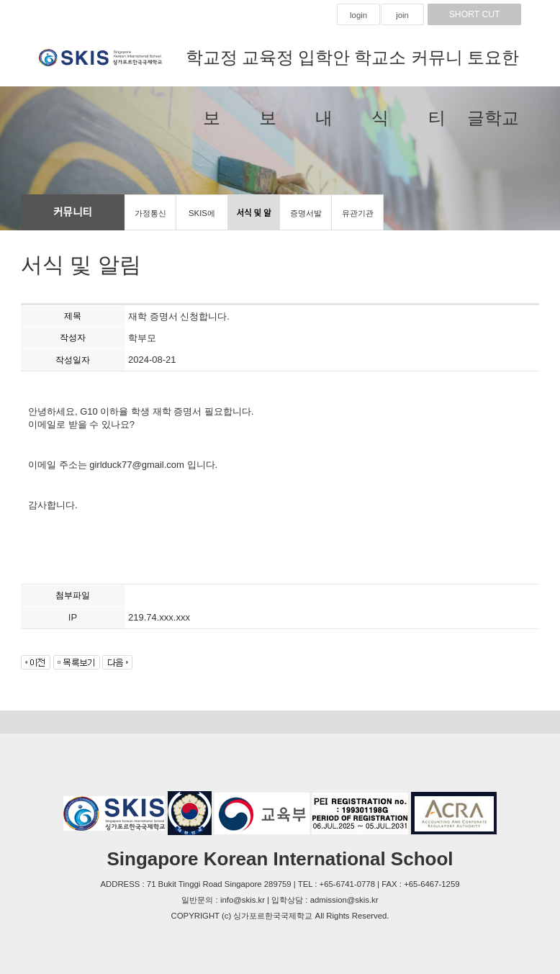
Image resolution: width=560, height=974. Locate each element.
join (402, 15)
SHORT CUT (474, 14)
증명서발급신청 (306, 220)
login (358, 15)
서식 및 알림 (253, 220)
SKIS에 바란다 (202, 220)
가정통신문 (150, 220)
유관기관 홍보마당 (358, 220)
